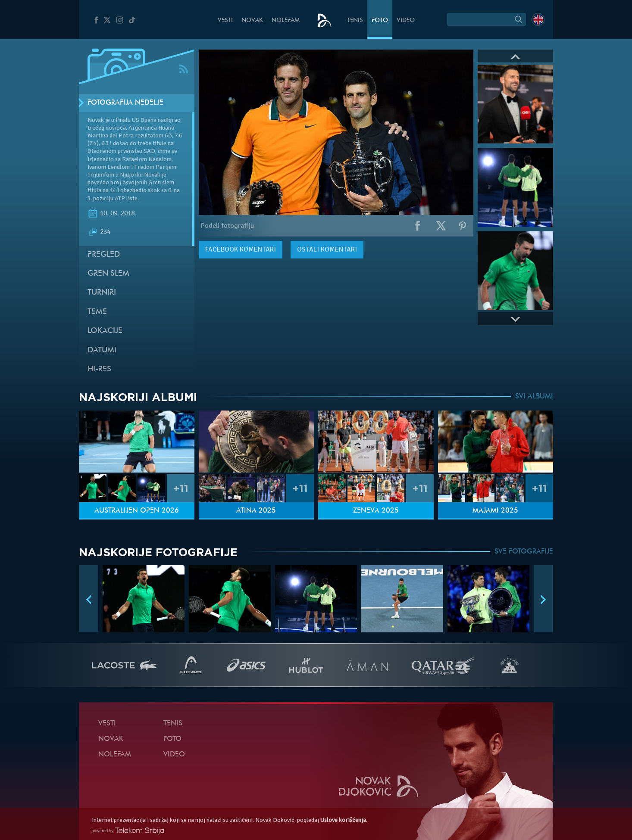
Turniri (102, 293)
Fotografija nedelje (125, 103)
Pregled (104, 255)
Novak (252, 20)
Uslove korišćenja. (344, 820)
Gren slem (108, 274)
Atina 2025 (256, 511)
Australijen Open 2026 (137, 511)
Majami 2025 (495, 511)
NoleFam (286, 20)
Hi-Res (99, 369)
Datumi (102, 350)
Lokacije (105, 331)
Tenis (355, 20)
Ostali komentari (327, 249)
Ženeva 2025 (376, 511)
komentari (241, 249)
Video (406, 20)
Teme (97, 312)
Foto (380, 20)
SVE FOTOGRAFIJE (524, 552)
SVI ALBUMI (534, 397)
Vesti (225, 20)
